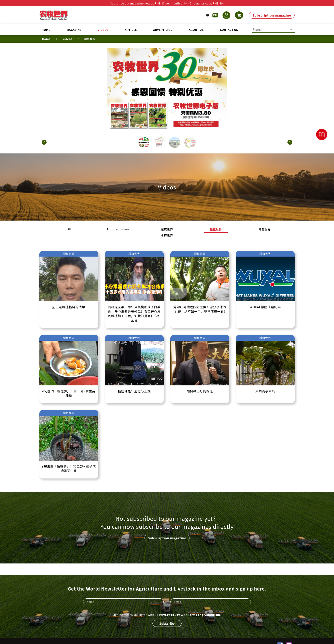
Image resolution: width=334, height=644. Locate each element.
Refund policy (173, 636)
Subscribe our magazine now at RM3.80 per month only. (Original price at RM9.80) (167, 3)
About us (196, 30)
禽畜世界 (206, 230)
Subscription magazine (272, 15)
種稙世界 (180, 230)
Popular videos (128, 230)
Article (131, 30)
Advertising (163, 30)
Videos (103, 30)
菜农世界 (154, 230)
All (102, 230)
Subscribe (167, 614)
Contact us (229, 30)
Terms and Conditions (204, 605)
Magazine (74, 30)
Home (46, 30)
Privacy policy (170, 605)
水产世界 (232, 230)
